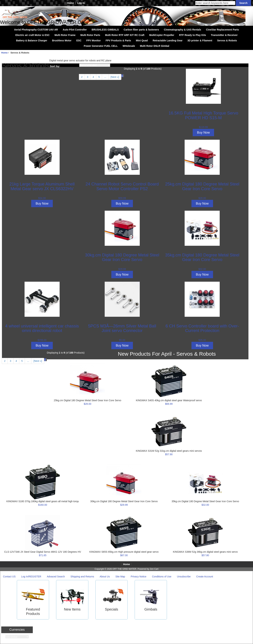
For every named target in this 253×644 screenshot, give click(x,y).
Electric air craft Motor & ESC (33, 35)
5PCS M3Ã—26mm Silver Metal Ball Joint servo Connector (122, 328)
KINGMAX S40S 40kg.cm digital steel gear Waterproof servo (169, 400)
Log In (81, 3)
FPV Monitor (93, 40)
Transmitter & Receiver (224, 35)
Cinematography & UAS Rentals (183, 30)
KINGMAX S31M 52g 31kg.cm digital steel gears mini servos (169, 451)
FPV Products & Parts (118, 40)
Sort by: (55, 66)
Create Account (205, 577)
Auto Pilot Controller (75, 30)
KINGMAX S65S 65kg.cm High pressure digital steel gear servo (124, 552)
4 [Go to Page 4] (93, 77)
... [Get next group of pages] (105, 77)
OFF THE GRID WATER (124, 569)
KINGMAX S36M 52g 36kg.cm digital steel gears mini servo (205, 552)
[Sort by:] (95, 65)
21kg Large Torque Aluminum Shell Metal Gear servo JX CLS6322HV (42, 186)
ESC (79, 40)
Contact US (9, 577)
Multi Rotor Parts (90, 35)
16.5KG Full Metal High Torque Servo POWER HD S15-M (203, 115)
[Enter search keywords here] (215, 3)
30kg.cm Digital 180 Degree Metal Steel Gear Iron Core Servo (122, 257)
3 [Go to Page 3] (88, 77)
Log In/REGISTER (31, 577)
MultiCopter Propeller (162, 35)
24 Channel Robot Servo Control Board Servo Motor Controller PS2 (122, 186)
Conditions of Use (162, 577)
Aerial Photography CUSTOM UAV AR (36, 30)
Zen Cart (154, 569)
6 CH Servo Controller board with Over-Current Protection (202, 328)
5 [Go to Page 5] (99, 77)
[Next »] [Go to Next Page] (115, 77)
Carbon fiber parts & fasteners (141, 30)
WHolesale (129, 46)
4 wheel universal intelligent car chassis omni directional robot (42, 328)
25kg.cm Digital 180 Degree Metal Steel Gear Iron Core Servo (202, 186)
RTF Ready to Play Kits (193, 35)
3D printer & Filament (200, 40)
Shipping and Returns (82, 577)
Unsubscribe (184, 577)
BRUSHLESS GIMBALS (105, 30)
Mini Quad (142, 40)
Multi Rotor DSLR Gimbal (155, 46)
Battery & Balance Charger (32, 40)
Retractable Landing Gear (168, 40)
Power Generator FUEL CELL (101, 46)
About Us (105, 577)
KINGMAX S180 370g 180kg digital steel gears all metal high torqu (43, 501)
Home (71, 3)
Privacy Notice (138, 577)
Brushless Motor (62, 40)
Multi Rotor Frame (65, 35)
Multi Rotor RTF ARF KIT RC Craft (125, 35)
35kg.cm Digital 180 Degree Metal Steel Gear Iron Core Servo (202, 257)
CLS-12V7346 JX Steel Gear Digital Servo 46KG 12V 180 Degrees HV (43, 552)
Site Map (120, 577)
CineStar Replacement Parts (222, 30)
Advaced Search (56, 577)
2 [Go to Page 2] (82, 77)
